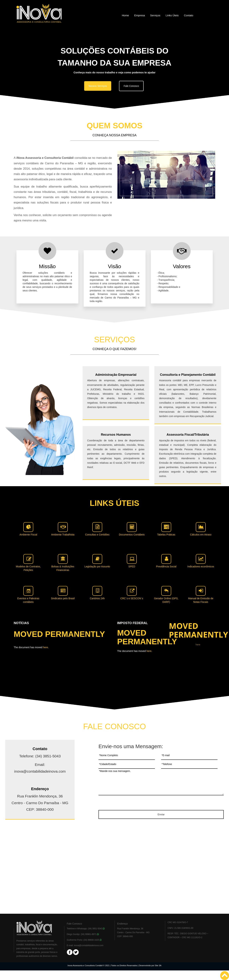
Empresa (140, 15)
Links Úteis (172, 15)
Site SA (158, 965)
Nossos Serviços (98, 86)
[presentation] (161, 803)
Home (125, 15)
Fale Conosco (131, 86)
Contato (189, 15)
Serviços (155, 15)
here (45, 647)
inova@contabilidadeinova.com (89, 945)
